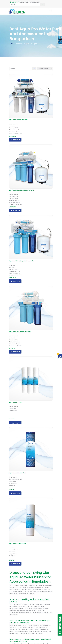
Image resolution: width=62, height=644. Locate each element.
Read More (12, 419)
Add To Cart (15, 140)
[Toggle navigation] (51, 10)
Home (11, 44)
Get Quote (15, 423)
